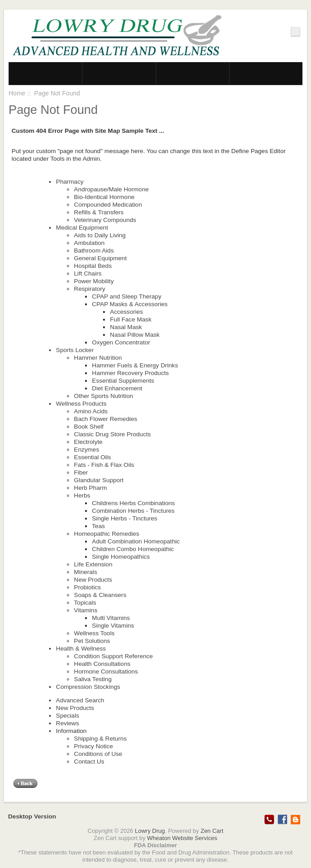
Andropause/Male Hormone (111, 189)
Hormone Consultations (106, 671)
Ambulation (89, 243)
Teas (98, 526)
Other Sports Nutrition (103, 396)
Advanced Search (80, 700)
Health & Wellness (81, 649)
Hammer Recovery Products (130, 373)
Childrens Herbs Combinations (133, 503)
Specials (67, 716)
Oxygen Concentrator (121, 342)
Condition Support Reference (113, 656)
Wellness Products (81, 404)
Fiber (81, 472)
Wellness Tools (94, 633)
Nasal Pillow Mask (135, 335)
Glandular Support (99, 480)
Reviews (67, 723)
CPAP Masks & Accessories (130, 304)
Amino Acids (91, 411)
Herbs (82, 495)
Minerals (85, 572)
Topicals (85, 603)
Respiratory (90, 289)
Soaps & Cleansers (100, 595)
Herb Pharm (90, 488)
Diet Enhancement (117, 388)
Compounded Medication (108, 205)
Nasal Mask (126, 327)
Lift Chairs (88, 274)
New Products (93, 580)
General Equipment (100, 258)
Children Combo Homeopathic (133, 549)
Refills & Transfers (99, 212)
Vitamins (86, 610)
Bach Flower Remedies (106, 419)
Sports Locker (75, 350)
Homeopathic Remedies (106, 534)
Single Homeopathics (121, 557)
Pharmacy (70, 182)
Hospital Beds (93, 266)
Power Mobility (94, 281)
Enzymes (86, 450)
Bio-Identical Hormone (104, 197)
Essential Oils (92, 457)
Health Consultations (102, 664)
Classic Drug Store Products (112, 434)
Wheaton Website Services (182, 838)
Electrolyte (88, 442)
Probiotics (87, 587)
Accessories (126, 312)
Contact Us (89, 762)
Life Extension (93, 564)
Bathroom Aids (94, 251)
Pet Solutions (92, 641)
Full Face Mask (131, 319)
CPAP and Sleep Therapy (126, 296)
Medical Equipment (82, 228)
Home (17, 93)
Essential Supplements (123, 381)
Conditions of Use (98, 754)
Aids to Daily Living (100, 235)
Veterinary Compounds (105, 220)
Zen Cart (212, 831)
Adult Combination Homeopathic (136, 541)
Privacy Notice (93, 746)
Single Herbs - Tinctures (124, 518)
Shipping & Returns (100, 739)
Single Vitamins (113, 626)
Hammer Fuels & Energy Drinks (135, 365)
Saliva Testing (93, 679)
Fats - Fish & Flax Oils (104, 465)
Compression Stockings (88, 687)
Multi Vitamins (111, 618)
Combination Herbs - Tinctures (133, 511)
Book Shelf (89, 427)
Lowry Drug (150, 831)
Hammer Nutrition (98, 358)
